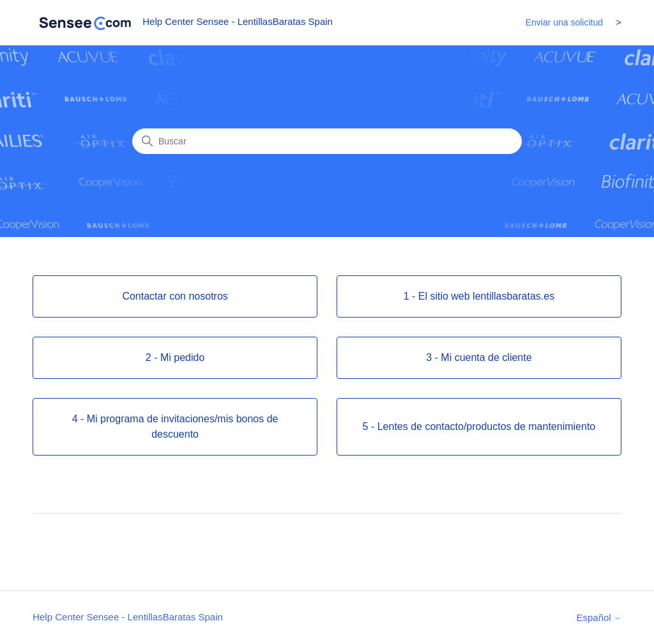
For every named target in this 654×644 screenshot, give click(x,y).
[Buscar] (327, 141)
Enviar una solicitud (564, 22)
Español (598, 617)
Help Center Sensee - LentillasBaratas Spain (128, 617)
